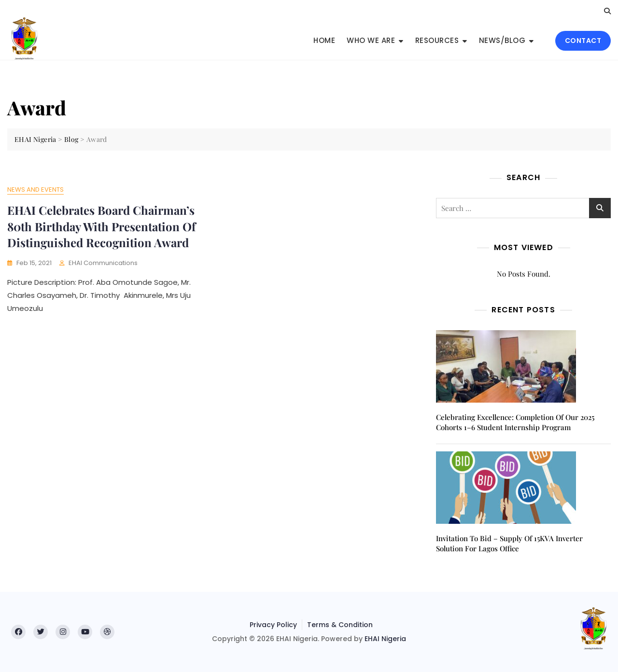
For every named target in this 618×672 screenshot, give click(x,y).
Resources (437, 40)
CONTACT (583, 41)
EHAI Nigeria (385, 639)
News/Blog (502, 40)
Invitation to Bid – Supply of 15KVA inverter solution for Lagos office (509, 543)
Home (324, 40)
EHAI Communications (103, 263)
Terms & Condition (340, 625)
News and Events (35, 189)
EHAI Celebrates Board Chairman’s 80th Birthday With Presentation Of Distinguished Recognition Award (101, 226)
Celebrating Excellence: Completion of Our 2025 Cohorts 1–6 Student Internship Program (515, 422)
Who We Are (371, 40)
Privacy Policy (273, 625)
